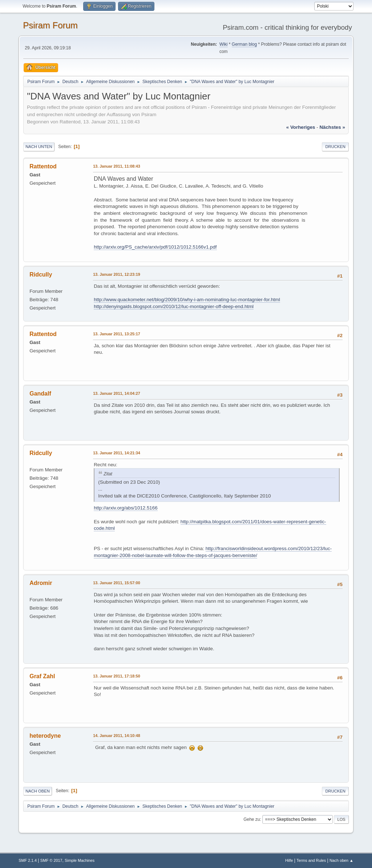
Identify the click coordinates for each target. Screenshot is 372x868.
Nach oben (38, 791)
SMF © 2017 (51, 860)
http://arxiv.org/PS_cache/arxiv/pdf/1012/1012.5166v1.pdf (155, 247)
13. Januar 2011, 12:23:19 (116, 274)
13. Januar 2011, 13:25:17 (116, 334)
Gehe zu (252, 819)
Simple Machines (80, 860)
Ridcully (41, 275)
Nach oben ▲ (341, 860)
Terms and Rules (311, 860)
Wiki (224, 44)
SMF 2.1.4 (28, 860)
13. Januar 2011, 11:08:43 (116, 166)
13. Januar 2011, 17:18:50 (116, 676)
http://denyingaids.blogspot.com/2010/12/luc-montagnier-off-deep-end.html (174, 306)
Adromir (41, 583)
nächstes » (332, 127)
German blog (244, 44)
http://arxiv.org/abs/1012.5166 (126, 508)
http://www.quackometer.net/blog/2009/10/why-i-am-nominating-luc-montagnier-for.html (187, 300)
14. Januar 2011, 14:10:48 (116, 736)
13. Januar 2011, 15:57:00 (116, 583)
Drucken (335, 147)
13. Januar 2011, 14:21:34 (116, 453)
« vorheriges (301, 127)
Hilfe (289, 860)
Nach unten (39, 147)
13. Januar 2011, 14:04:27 (116, 393)
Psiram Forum (50, 25)
